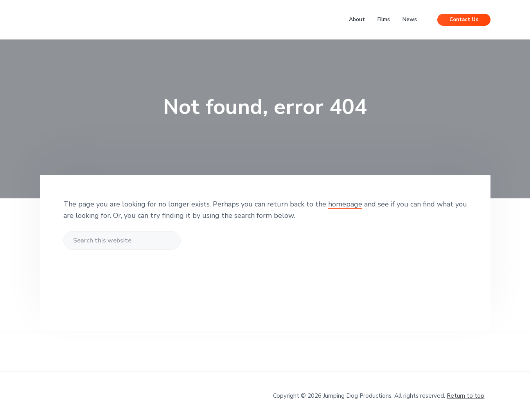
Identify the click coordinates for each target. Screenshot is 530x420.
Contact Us (464, 20)
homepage (345, 204)
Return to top (465, 396)
